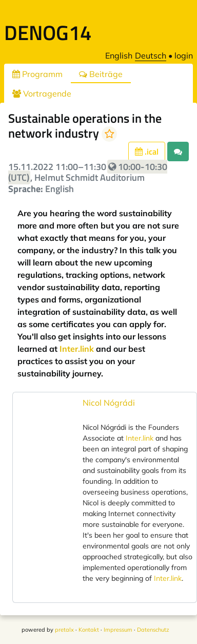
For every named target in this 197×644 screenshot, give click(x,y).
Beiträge (101, 74)
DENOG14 (48, 33)
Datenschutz (153, 630)
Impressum (118, 630)
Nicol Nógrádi (109, 403)
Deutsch (151, 55)
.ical (147, 151)
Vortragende (42, 93)
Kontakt (89, 630)
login (184, 55)
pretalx (64, 630)
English (119, 55)
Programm (37, 74)
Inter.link (77, 349)
